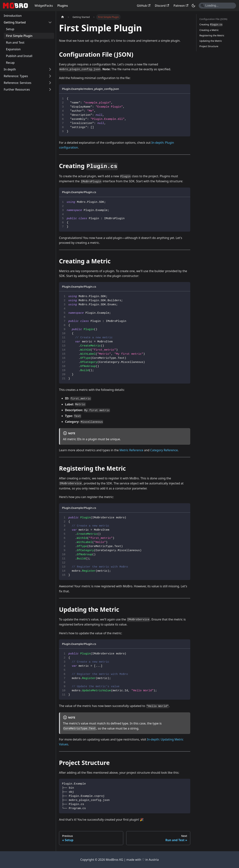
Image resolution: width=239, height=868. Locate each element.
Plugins (63, 6)
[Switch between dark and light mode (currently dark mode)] (193, 6)
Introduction (13, 16)
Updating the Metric (211, 41)
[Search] (217, 6)
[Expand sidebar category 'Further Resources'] (50, 89)
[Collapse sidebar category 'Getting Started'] (50, 22)
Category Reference (164, 450)
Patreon (181, 6)
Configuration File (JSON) (213, 19)
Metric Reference (131, 450)
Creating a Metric (209, 30)
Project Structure (209, 46)
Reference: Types (16, 76)
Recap (10, 63)
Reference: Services (18, 83)
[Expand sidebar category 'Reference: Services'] (50, 83)
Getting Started (15, 22)
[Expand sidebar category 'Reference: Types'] (50, 76)
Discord (162, 6)
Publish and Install (19, 56)
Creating (211, 25)
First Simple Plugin (19, 36)
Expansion (13, 49)
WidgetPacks (44, 6)
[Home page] (63, 17)
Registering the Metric (212, 35)
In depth (10, 69)
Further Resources (17, 89)
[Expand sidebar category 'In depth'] (50, 69)
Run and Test (15, 42)
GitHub (144, 6)
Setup (10, 29)
